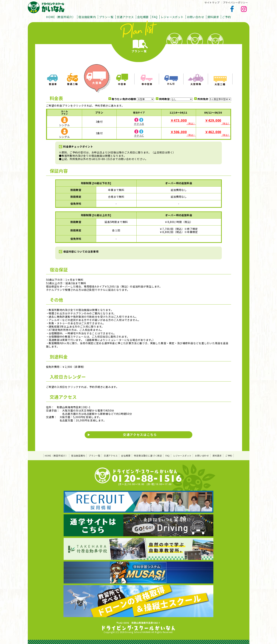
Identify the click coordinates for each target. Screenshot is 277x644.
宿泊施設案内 (87, 17)
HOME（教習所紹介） (61, 17)
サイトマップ (212, 2)
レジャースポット (172, 17)
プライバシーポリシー (235, 2)
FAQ (155, 17)
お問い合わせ (196, 17)
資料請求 (213, 17)
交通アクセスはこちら (140, 435)
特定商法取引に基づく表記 (148, 456)
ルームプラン (65, 112)
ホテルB (139, 124)
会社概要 (143, 17)
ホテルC (139, 136)
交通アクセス (125, 17)
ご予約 (226, 17)
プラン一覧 (106, 17)
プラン (99, 112)
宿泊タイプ (139, 112)
